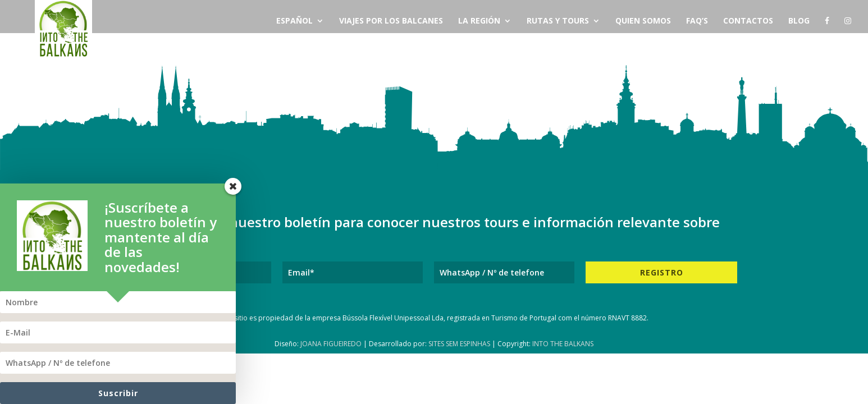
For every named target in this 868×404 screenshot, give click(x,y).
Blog (799, 21)
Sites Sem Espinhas (459, 344)
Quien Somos (643, 21)
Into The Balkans (563, 344)
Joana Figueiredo (331, 344)
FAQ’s (697, 21)
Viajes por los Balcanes (391, 21)
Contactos (748, 21)
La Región (479, 21)
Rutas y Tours (558, 21)
